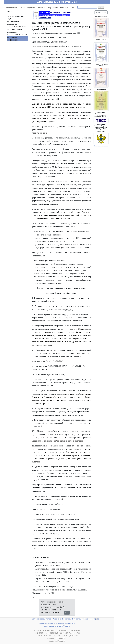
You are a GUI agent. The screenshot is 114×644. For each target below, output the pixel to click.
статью (49, 619)
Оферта (67, 626)
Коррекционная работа (17, 35)
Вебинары (65, 8)
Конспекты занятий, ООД (15, 17)
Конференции (53, 8)
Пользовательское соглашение (53, 623)
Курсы (73, 8)
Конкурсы (41, 8)
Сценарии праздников (16, 27)
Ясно (67, 613)
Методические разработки (13, 23)
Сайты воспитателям (101, 146)
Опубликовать (38, 619)
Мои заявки (101, 13)
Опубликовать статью (16, 8)
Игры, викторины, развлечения (15, 31)
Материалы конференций (13, 39)
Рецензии (31, 8)
